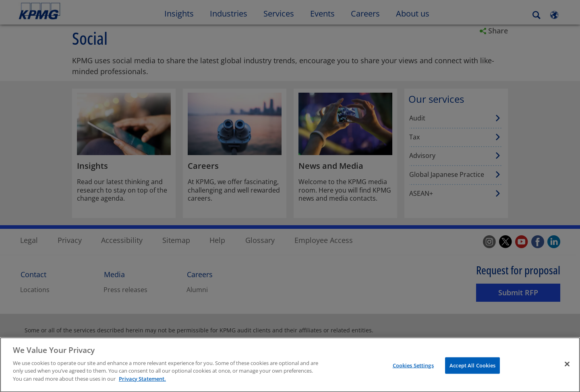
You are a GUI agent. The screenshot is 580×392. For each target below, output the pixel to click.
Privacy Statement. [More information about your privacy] (142, 382)
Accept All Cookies (472, 368)
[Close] (567, 367)
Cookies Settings (413, 368)
